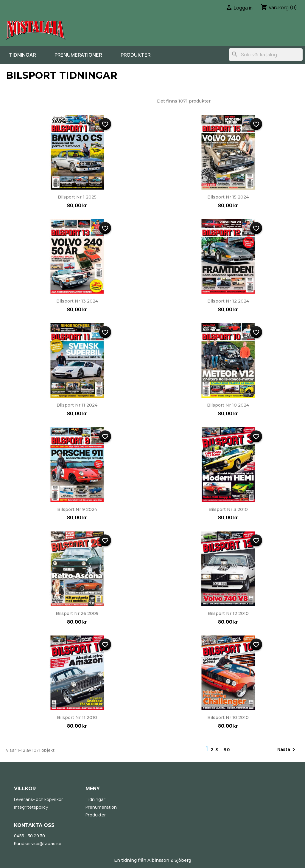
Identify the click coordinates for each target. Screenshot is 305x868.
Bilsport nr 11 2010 (77, 717)
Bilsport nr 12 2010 (228, 613)
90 (227, 750)
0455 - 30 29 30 (29, 836)
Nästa (287, 750)
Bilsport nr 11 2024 (77, 405)
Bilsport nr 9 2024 (77, 509)
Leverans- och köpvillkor (39, 799)
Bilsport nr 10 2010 (228, 717)
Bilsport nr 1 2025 (77, 197)
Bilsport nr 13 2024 (77, 301)
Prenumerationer (78, 55)
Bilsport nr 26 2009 (77, 613)
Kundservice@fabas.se (38, 843)
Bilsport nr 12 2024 (228, 301)
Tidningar (22, 55)
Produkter (136, 55)
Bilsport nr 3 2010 (228, 509)
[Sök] (266, 55)
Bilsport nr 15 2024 (228, 197)
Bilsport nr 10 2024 (228, 405)
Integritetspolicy (31, 807)
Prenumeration (101, 807)
